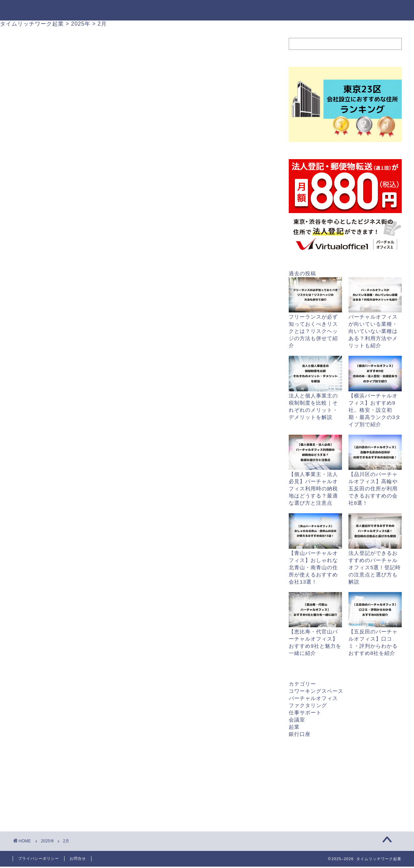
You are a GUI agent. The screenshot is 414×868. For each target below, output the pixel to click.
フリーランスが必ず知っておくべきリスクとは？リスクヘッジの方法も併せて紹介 (313, 331)
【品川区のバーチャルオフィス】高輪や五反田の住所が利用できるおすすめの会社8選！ (373, 488)
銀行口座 (300, 734)
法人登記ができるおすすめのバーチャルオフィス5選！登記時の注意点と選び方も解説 (375, 567)
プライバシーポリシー (39, 858)
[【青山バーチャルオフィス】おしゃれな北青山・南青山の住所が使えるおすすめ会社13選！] (315, 531)
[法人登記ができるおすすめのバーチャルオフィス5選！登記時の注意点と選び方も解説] (375, 531)
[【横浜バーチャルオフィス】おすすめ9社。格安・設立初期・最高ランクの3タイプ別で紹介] (375, 374)
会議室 (297, 720)
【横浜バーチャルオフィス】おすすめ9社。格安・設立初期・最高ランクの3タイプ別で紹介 (375, 410)
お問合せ (78, 858)
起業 (294, 727)
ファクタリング (308, 705)
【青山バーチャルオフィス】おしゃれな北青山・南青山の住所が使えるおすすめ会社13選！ (313, 567)
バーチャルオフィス (313, 698)
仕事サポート (305, 712)
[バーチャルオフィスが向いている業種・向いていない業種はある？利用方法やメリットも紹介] (375, 295)
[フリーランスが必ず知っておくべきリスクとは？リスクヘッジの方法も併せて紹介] (315, 295)
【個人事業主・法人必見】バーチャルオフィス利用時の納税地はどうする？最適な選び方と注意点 (313, 488)
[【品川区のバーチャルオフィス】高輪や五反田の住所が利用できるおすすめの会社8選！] (375, 453)
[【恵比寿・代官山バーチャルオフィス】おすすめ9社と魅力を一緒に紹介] (315, 610)
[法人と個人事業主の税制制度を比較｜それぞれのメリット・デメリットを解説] (315, 374)
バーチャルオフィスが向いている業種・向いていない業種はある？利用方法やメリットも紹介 (373, 331)
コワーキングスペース (316, 691)
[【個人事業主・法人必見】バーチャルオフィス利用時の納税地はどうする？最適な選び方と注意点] (315, 453)
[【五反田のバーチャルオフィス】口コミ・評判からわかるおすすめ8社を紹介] (375, 610)
